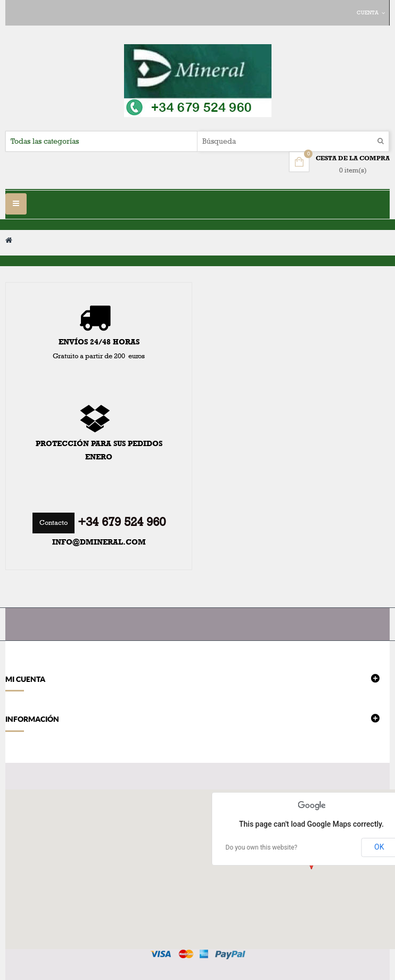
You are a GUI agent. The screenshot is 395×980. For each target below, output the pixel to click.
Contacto (54, 523)
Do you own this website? (262, 847)
